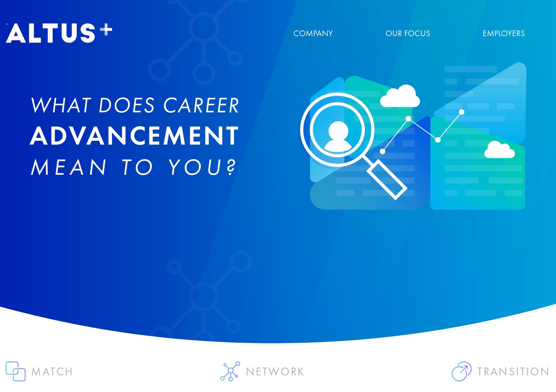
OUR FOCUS (408, 33)
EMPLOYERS (504, 33)
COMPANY (313, 33)
